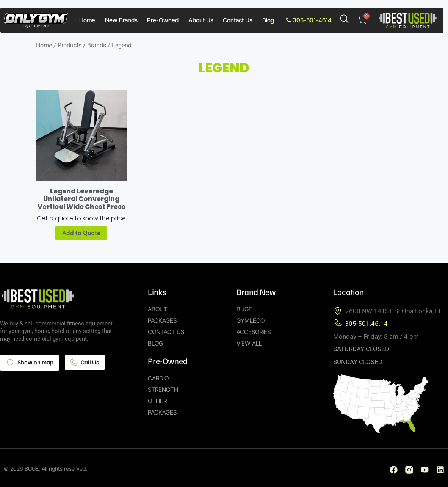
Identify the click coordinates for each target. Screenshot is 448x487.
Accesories (254, 332)
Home (87, 20)
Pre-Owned (163, 20)
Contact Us (238, 20)
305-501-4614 (309, 20)
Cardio (158, 378)
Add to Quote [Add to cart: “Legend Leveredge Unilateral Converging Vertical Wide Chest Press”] (81, 233)
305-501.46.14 (366, 324)
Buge (244, 309)
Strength (163, 390)
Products (70, 45)
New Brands (121, 20)
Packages (162, 320)
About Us (201, 20)
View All (249, 343)
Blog (268, 20)
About (158, 309)
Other (157, 401)
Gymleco (251, 320)
